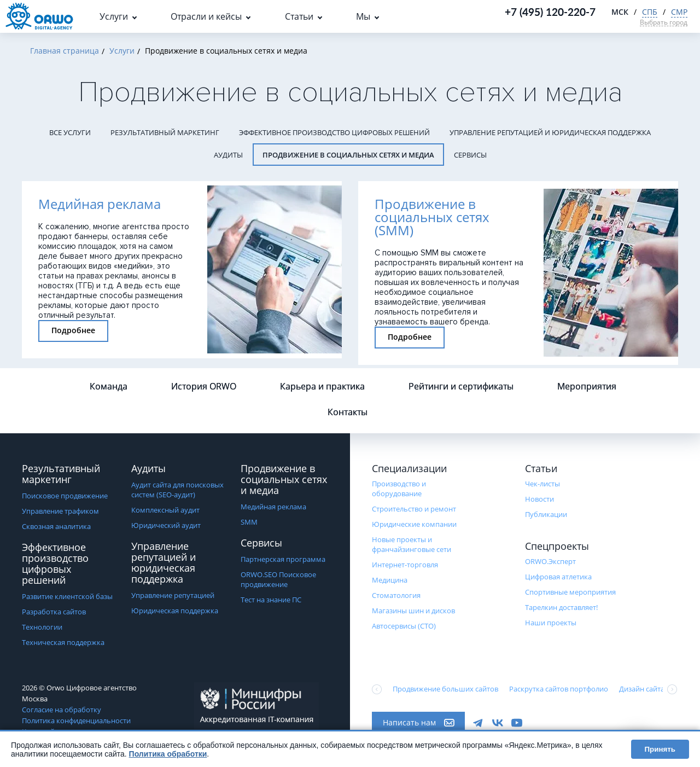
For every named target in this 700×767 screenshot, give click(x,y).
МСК (620, 12)
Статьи (299, 16)
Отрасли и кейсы (206, 16)
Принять (660, 749)
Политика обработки (168, 754)
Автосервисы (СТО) (404, 626)
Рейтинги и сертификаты (461, 386)
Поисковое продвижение (65, 496)
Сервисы (470, 155)
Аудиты (228, 155)
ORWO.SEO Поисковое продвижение (278, 579)
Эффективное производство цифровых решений (334, 132)
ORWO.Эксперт (550, 561)
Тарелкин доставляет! (561, 607)
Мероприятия (587, 386)
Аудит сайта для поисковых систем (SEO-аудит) (177, 490)
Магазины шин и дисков (413, 611)
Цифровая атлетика (558, 577)
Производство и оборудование (399, 489)
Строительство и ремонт (414, 509)
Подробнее (73, 330)
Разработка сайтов (54, 612)
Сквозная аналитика (56, 526)
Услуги (114, 16)
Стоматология (396, 595)
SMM (249, 522)
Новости (539, 499)
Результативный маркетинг (165, 132)
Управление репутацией (173, 595)
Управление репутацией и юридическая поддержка (550, 132)
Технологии (42, 627)
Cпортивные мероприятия (570, 592)
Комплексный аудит (165, 510)
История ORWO (204, 386)
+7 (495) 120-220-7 (550, 12)
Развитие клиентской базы (67, 596)
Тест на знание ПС (271, 600)
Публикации (546, 514)
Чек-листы (542, 484)
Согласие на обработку (62, 710)
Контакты (348, 412)
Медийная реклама (273, 507)
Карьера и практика (322, 386)
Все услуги (70, 132)
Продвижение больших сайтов (445, 689)
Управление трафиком (60, 511)
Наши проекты (551, 623)
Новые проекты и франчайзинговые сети (412, 544)
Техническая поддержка (63, 642)
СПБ (650, 12)
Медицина (390, 580)
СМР (679, 12)
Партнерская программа (283, 559)
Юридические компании (414, 524)
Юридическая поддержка (175, 611)
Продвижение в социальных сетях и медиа (348, 155)
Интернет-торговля (405, 565)
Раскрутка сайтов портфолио (559, 689)
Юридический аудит (166, 525)
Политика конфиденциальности (76, 720)
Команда (109, 386)
